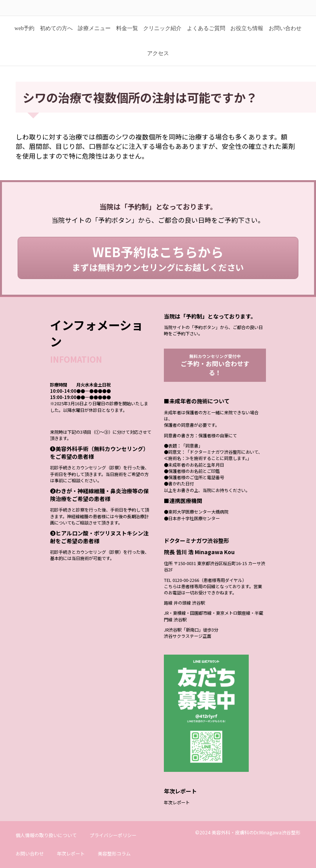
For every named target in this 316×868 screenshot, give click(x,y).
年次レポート (177, 815)
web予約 (24, 40)
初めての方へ (56, 40)
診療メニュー (94, 40)
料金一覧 (127, 40)
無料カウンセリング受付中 (215, 377)
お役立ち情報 (247, 40)
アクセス (158, 65)
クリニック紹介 (162, 40)
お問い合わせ (285, 40)
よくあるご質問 (206, 40)
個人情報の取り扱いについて (46, 848)
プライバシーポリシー (113, 848)
